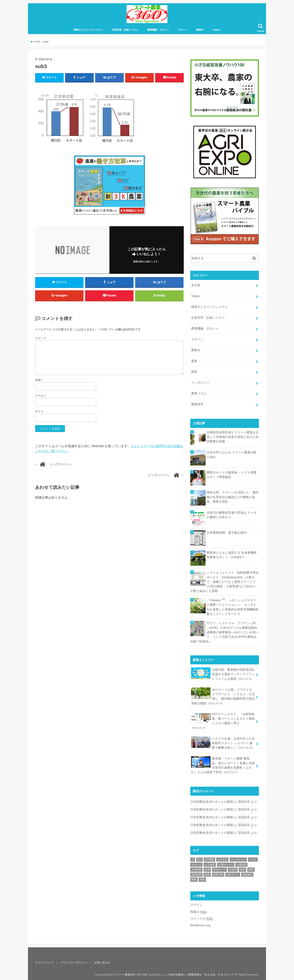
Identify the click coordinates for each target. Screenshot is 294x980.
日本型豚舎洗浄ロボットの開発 (212, 801)
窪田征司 (244, 801)
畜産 (194, 361)
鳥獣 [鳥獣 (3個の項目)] (202, 879)
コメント (41, 338)
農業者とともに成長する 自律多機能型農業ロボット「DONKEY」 (232, 555)
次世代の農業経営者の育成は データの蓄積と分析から (232, 515)
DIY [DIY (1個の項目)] (199, 859)
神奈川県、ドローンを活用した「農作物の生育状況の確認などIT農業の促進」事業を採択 (233, 497)
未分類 (196, 285)
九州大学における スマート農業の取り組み (232, 454)
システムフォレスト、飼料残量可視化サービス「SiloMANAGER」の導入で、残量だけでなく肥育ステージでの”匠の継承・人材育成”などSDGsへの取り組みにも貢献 (224, 582)
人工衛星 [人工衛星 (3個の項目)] (210, 864)
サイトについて (44, 962)
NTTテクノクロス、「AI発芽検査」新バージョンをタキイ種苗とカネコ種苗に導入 (223, 720)
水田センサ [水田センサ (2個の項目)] (219, 869)
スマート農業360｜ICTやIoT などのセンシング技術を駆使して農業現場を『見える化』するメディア (174, 974)
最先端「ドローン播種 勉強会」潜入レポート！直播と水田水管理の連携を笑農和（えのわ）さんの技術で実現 (223, 765)
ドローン (183, 30)
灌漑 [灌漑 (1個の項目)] (251, 869)
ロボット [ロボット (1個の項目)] (196, 864)
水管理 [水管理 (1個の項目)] (233, 869)
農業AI (200, 30)
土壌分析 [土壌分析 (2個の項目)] (241, 864)
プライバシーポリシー (74, 962)
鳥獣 (194, 372)
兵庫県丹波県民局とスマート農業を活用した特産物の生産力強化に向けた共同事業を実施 (233, 437)
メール (40, 396)
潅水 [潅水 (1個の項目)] (242, 869)
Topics (216, 30)
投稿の (198, 911)
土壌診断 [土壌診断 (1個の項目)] (196, 869)
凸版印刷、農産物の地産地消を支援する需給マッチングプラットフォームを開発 (223, 674)
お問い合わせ (102, 962)
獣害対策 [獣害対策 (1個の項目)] (196, 874)
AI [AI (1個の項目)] (193, 859)
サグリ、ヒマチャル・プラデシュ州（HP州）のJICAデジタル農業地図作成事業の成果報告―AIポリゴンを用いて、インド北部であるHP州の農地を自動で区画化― (224, 632)
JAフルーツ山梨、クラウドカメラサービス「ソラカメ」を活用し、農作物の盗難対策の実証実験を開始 (223, 696)
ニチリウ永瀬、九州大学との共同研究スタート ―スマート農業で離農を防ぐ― (223, 742)
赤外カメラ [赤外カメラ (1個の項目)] (233, 874)
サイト (39, 412)
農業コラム (199, 393)
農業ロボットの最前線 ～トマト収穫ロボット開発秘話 (232, 474)
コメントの (202, 918)
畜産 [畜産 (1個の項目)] (207, 874)
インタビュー (200, 383)
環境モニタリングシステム (88, 30)
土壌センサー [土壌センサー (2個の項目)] (226, 864)
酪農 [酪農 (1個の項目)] (194, 879)
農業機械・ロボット (158, 30)
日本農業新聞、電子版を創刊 (227, 532)
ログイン (196, 904)
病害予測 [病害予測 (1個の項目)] (218, 874)
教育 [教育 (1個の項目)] (207, 869)
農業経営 (197, 404)
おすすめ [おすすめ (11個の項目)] (222, 859)
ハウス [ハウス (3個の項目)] (253, 859)
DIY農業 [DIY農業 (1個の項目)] (209, 859)
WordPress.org (200, 924)
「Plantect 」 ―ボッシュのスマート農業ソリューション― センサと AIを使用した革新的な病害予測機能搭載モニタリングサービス (233, 606)
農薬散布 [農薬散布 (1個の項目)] (247, 874)
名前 (39, 381)
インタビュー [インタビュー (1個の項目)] (238, 859)
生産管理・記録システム (125, 30)
